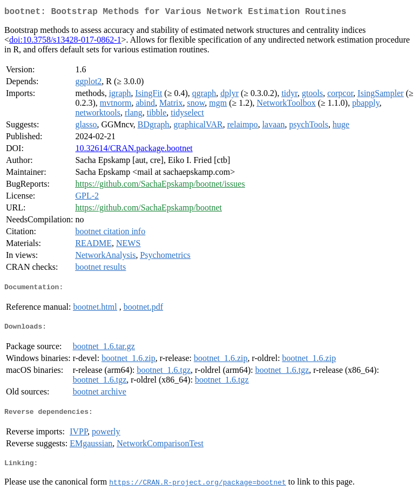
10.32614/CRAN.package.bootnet (134, 150)
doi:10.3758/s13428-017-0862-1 (65, 42)
